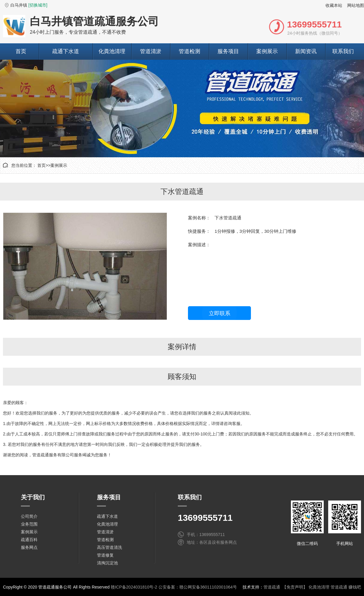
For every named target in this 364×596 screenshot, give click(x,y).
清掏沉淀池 (107, 563)
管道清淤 (151, 51)
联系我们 (343, 51)
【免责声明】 (295, 587)
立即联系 (220, 313)
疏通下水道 (66, 51)
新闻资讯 (306, 51)
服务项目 (228, 51)
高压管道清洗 (109, 547)
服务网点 (29, 547)
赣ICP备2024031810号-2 (134, 587)
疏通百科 (29, 540)
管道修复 (105, 555)
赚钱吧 (355, 587)
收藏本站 (334, 5)
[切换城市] (38, 5)
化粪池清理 (112, 51)
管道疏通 (272, 587)
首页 (21, 51)
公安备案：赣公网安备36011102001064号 (198, 587)
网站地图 (356, 5)
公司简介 (29, 516)
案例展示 (267, 51)
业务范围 (29, 524)
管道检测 (189, 51)
